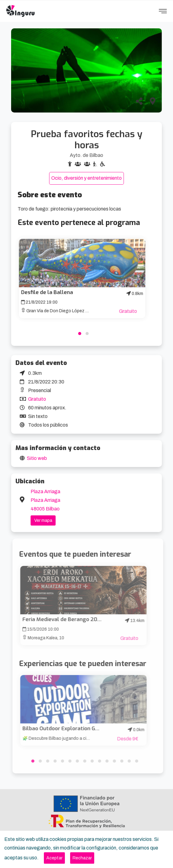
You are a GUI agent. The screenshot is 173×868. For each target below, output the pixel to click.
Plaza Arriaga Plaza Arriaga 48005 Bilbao (45, 500)
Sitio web (37, 458)
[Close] (54, 858)
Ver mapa (43, 520)
